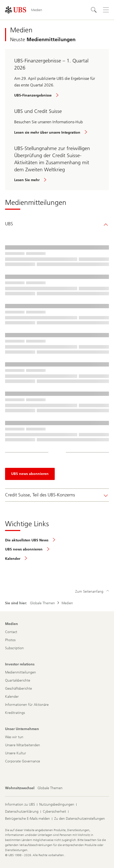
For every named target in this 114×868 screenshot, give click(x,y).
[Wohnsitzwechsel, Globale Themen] (50, 788)
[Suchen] (94, 10)
